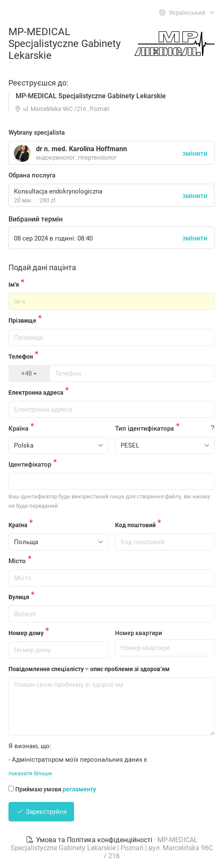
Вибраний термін (36, 219)
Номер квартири (139, 633)
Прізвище (22, 321)
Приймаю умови (52, 789)
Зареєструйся (41, 812)
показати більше (30, 773)
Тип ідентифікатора (145, 428)
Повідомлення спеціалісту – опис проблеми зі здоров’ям (89, 669)
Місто (17, 561)
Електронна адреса (36, 393)
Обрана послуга (32, 175)
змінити (195, 196)
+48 (29, 373)
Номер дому (26, 633)
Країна (18, 428)
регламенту (79, 789)
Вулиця (19, 597)
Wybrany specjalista (37, 133)
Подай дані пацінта (42, 267)
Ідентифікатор (30, 464)
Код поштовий (135, 525)
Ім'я (14, 285)
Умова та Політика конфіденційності (90, 840)
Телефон (21, 357)
